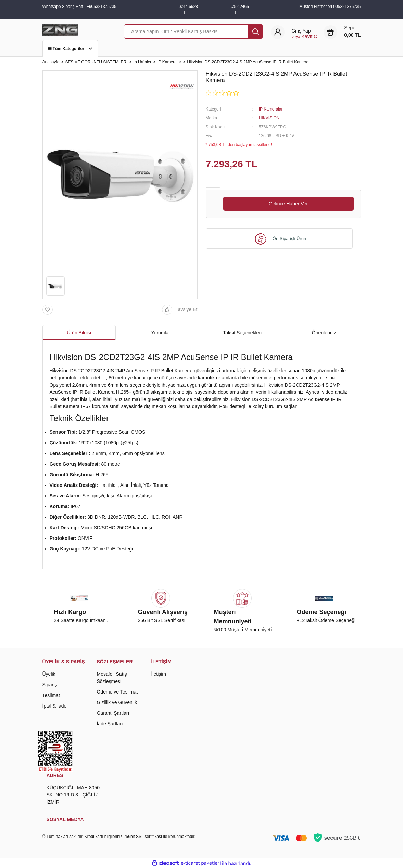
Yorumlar (161, 333)
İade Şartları (110, 724)
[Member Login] (305, 34)
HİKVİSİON (269, 118)
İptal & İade (55, 706)
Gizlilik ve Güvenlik (117, 702)
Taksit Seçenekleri (242, 333)
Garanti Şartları (113, 713)
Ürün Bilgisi (79, 333)
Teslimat (51, 695)
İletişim (159, 674)
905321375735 (347, 7)
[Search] (193, 31)
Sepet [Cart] (352, 32)
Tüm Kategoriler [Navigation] (70, 49)
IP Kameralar (271, 109)
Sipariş (50, 685)
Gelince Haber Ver (288, 204)
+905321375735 (102, 7)
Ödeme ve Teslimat (117, 692)
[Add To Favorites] (49, 310)
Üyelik (49, 674)
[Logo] (60, 29)
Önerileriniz (324, 333)
